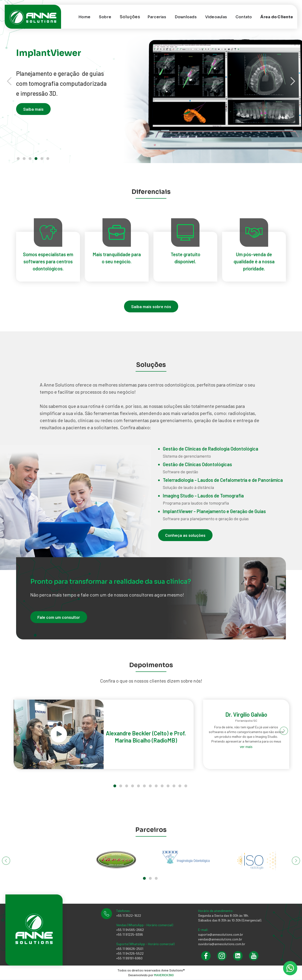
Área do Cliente (277, 17)
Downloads (186, 17)
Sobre (105, 17)
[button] (130, 17)
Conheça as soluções (185, 535)
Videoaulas (216, 17)
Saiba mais (33, 110)
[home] (40, 17)
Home (84, 17)
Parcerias (157, 17)
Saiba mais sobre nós (151, 306)
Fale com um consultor (59, 617)
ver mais (246, 747)
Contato (244, 17)
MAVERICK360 (164, 975)
